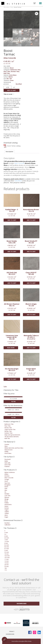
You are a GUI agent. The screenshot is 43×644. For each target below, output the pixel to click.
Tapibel (7, 512)
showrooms (22, 604)
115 (6, 570)
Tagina (6, 510)
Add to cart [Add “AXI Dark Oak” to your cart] (12, 283)
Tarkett (7, 513)
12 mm (7, 561)
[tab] (9, 152)
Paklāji (6, 452)
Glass (6, 446)
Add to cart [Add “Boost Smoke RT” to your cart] (31, 252)
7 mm (6, 540)
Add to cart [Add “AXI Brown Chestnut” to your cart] (12, 315)
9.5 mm (7, 552)
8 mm (6, 543)
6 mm (6, 536)
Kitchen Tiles (15, 71)
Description (9, 152)
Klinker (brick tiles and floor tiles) (14, 448)
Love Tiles (7, 496)
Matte (11, 77)
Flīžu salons (6, 7)
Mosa (6, 501)
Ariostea (7, 476)
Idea (6, 490)
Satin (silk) (7, 463)
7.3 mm (7, 541)
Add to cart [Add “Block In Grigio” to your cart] (31, 315)
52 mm (7, 566)
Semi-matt (8, 465)
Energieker (8, 485)
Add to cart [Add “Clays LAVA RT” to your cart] (31, 283)
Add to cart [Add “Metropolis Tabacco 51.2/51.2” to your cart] (31, 348)
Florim (6, 487)
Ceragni (7, 479)
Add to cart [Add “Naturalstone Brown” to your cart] (31, 220)
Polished (7, 466)
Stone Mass (13, 75)
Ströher (7, 508)
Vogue (6, 517)
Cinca (6, 481)
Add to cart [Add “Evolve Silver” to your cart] (31, 379)
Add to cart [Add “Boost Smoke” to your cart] (12, 252)
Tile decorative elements (12, 437)
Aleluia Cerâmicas (10, 472)
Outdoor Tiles (8, 433)
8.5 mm (7, 547)
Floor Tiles (7, 71)
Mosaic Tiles (8, 431)
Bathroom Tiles (15, 70)
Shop (12, 7)
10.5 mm (7, 558)
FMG (6, 488)
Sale (5, 387)
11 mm (7, 559)
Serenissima (8, 504)
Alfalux (6, 474)
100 (6, 568)
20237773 (22, 609)
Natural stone (8, 450)
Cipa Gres (7, 483)
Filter (13, 402)
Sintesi (6, 506)
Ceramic (7, 444)
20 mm (7, 565)
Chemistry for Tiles (11, 390)
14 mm (7, 563)
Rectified (19, 84)
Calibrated (7, 525)
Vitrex (6, 515)
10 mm (7, 554)
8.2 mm (7, 545)
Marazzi (7, 497)
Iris (5, 492)
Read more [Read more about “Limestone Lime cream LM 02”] (11, 348)
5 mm (6, 533)
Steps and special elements (12, 435)
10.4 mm (7, 556)
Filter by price (9, 394)
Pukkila (6, 503)
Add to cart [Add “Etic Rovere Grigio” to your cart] (12, 379)
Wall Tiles (7, 73)
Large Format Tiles (10, 429)
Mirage (6, 499)
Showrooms (10, 634)
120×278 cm (18, 181)
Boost (12, 68)
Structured (7, 459)
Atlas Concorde (10, 58)
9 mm (12, 80)
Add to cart (12, 90)
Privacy (12, 631)
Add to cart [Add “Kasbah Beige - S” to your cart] (12, 220)
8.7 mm (7, 549)
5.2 (5, 534)
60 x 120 (9, 79)
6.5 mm (7, 538)
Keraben (7, 494)
